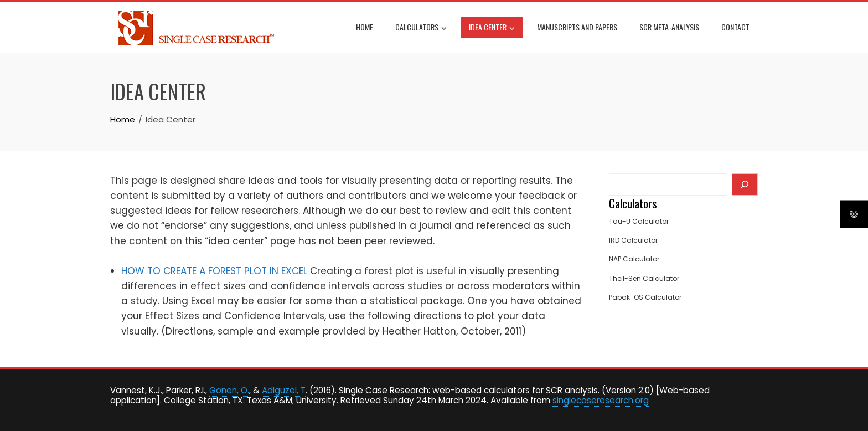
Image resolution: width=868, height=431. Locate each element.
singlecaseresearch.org (601, 400)
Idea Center (492, 28)
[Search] (745, 184)
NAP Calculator (634, 259)
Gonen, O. (229, 390)
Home (365, 27)
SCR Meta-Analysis (669, 27)
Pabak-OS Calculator (645, 297)
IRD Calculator (633, 240)
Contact (735, 27)
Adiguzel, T (284, 390)
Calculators (421, 28)
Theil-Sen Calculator (644, 278)
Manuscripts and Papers (577, 27)
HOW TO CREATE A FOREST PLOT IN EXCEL (214, 271)
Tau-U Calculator (639, 221)
